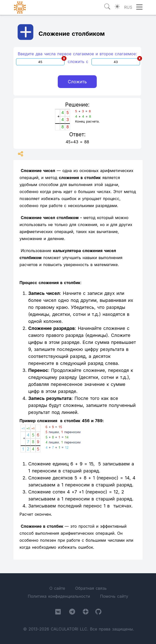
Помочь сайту (114, 596)
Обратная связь (91, 588)
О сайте (57, 588)
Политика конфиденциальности (59, 596)
